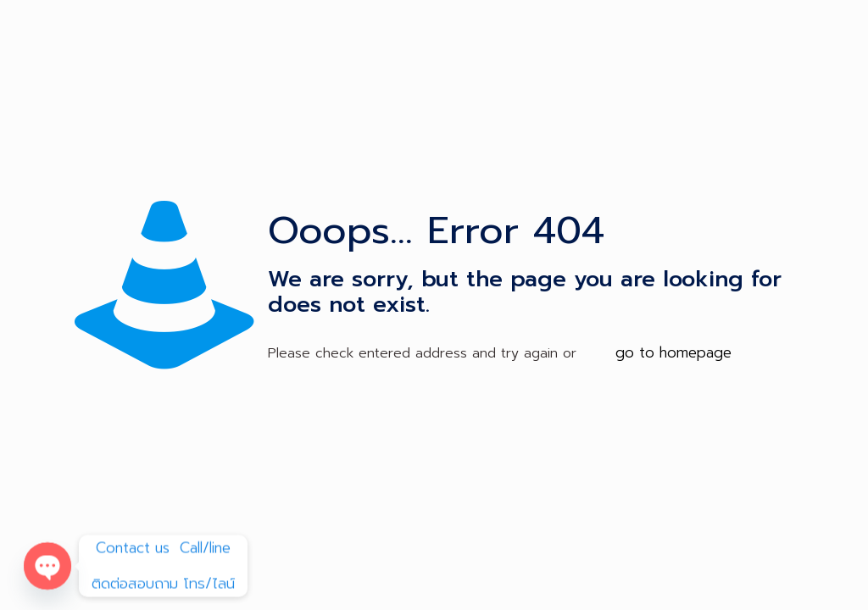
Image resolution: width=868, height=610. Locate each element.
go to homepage (673, 352)
